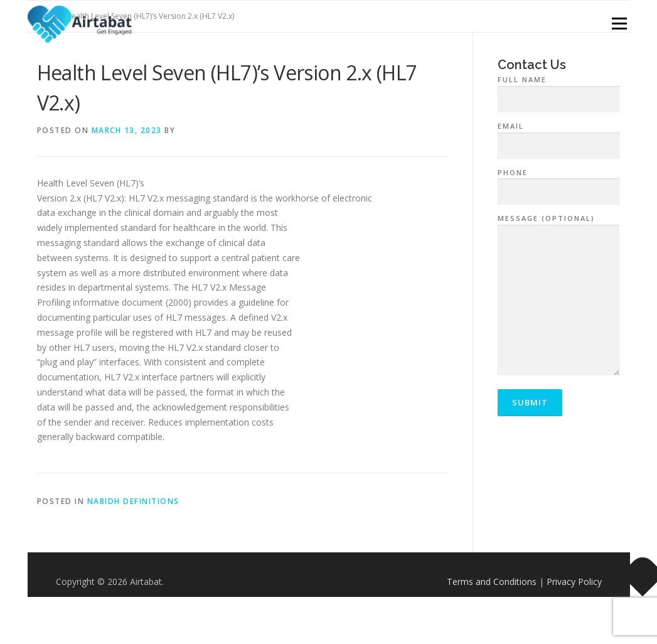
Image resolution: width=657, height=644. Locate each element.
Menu (619, 24)
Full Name (559, 90)
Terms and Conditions (492, 582)
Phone (559, 183)
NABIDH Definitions (133, 501)
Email (559, 136)
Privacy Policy (574, 582)
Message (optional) (559, 296)
